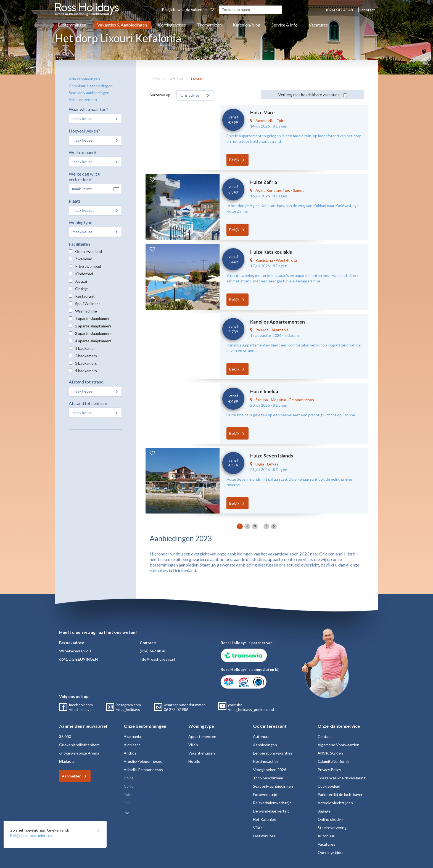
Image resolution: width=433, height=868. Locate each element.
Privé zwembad (88, 266)
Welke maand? (83, 152)
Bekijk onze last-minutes (31, 836)
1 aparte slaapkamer (92, 318)
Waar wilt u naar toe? (89, 109)
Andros (130, 753)
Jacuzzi (81, 281)
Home (155, 79)
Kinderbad (84, 274)
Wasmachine (86, 311)
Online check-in (331, 819)
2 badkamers (86, 356)
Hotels (194, 761)
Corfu (129, 786)
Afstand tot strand (86, 382)
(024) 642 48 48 (340, 10)
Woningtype (80, 222)
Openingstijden (331, 852)
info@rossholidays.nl (157, 659)
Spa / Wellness (88, 304)
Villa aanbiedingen (84, 79)
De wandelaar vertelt (271, 811)
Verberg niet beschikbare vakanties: (309, 95)
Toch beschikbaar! (269, 778)
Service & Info (285, 25)
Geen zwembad (89, 251)
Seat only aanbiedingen (273, 786)
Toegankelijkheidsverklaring (342, 778)
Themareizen (209, 25)
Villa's (193, 745)
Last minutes (264, 836)
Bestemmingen (72, 25)
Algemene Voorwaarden (338, 745)
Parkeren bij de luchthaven (340, 794)
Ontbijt (81, 289)
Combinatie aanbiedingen (91, 86)
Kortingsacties (172, 25)
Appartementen (202, 736)
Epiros (129, 794)
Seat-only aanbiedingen (89, 93)
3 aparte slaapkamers (93, 333)
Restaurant (85, 296)
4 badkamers (86, 371)
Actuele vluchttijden (335, 803)
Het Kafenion (265, 819)
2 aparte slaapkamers (93, 326)
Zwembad (84, 259)
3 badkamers (86, 363)
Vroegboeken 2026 (270, 770)
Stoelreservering (332, 828)
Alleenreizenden (83, 100)
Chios (129, 778)
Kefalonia (175, 79)
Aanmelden (72, 776)
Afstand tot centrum (88, 403)
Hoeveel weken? (84, 131)
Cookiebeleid (329, 786)
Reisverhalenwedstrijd (272, 803)
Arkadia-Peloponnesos (143, 770)
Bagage (324, 811)
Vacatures (318, 25)
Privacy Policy (329, 770)
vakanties (159, 570)
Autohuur (261, 736)
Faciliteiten (79, 244)
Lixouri (197, 79)
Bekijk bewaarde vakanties (188, 10)
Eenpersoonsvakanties (273, 753)
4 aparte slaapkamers (93, 341)
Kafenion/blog (247, 25)
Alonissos (132, 745)
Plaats (75, 201)
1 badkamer (85, 348)
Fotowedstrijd (265, 794)
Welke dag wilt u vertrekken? (85, 177)
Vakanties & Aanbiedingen (122, 25)
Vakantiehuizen (202, 753)
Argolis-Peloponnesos (143, 761)
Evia (127, 803)
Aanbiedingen (265, 745)
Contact (325, 736)
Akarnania (132, 736)
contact (368, 10)
